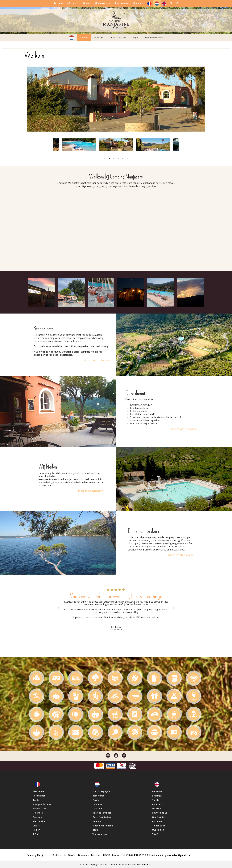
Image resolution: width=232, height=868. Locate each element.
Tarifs (60, 3)
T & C (36, 834)
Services (37, 817)
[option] (116, 99)
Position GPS (39, 808)
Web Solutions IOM (142, 865)
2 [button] (109, 159)
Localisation (123, 3)
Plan (88, 3)
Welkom (84, 38)
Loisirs (36, 826)
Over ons (99, 38)
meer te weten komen (96, 360)
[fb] (177, 3)
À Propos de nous (42, 804)
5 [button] (123, 159)
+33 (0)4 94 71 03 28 (136, 855)
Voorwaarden (100, 834)
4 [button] (118, 159)
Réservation (104, 3)
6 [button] (127, 159)
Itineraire (38, 813)
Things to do (159, 826)
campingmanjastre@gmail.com (173, 855)
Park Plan (97, 821)
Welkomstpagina (101, 791)
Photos (140, 3)
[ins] (171, 3)
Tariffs (156, 800)
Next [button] (178, 144)
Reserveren (98, 796)
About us (157, 804)
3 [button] (114, 159)
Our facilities (159, 817)
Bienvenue (38, 791)
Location (97, 808)
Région (36, 830)
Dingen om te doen (153, 38)
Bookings (157, 796)
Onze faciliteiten (118, 38)
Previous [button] (52, 144)
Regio (135, 38)
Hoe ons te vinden (102, 813)
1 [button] (105, 159)
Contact (74, 3)
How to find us (160, 813)
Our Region (158, 830)
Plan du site (39, 821)
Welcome (157, 791)
